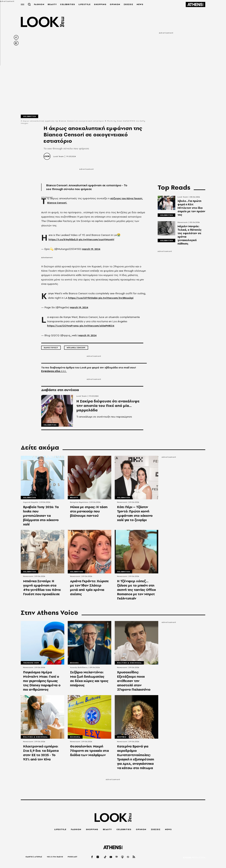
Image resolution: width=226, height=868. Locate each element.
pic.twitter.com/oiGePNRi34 (99, 326)
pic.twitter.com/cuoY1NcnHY (98, 240)
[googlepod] (128, 857)
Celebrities (29, 117)
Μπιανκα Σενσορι (76, 348)
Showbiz (122, 738)
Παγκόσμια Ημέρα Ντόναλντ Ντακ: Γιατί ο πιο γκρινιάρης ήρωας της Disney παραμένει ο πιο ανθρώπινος (42, 682)
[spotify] (117, 857)
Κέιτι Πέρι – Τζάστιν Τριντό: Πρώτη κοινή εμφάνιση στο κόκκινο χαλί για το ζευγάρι (135, 514)
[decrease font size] (16, 38)
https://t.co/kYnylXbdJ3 (64, 240)
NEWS (141, 4)
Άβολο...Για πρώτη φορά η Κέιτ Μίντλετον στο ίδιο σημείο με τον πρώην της (191, 208)
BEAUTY (53, 4)
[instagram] (98, 857)
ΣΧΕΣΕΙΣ (129, 4)
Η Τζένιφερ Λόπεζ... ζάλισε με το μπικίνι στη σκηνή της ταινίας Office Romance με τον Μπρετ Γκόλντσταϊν (136, 591)
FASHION (40, 4)
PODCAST (73, 857)
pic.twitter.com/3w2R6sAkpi (117, 298)
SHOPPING (101, 4)
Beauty (74, 498)
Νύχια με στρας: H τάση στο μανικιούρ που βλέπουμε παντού (89, 512)
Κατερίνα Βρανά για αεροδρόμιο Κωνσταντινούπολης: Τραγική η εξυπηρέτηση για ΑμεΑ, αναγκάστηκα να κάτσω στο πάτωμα (136, 759)
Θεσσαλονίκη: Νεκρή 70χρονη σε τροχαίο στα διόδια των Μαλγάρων (89, 752)
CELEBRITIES (68, 4)
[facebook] (92, 857)
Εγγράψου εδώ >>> (54, 371)
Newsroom (183, 223)
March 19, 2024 (92, 249)
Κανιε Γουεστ (51, 348)
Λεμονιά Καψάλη (31, 503)
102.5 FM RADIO (55, 857)
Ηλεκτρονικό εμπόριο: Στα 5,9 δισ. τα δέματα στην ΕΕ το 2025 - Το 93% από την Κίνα (41, 754)
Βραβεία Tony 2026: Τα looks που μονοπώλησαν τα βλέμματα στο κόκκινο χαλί (41, 516)
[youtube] (111, 857)
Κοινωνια (75, 738)
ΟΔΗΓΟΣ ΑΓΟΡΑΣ (34, 857)
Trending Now (31, 664)
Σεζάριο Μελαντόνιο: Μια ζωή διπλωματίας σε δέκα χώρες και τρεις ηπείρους (89, 680)
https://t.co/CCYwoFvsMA (64, 326)
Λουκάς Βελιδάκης (79, 668)
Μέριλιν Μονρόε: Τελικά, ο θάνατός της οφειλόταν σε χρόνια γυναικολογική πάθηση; (190, 235)
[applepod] (123, 857)
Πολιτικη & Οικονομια (129, 664)
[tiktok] (105, 857)
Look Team (59, 157)
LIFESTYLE (85, 4)
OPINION (116, 4)
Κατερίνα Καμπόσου (79, 503)
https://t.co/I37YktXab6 (83, 298)
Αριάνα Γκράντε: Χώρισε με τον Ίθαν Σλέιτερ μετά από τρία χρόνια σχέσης (89, 589)
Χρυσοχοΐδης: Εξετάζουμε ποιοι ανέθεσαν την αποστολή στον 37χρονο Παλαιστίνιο (134, 682)
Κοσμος (74, 664)
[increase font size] (16, 43)
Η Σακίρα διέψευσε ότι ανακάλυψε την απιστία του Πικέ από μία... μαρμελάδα (108, 409)
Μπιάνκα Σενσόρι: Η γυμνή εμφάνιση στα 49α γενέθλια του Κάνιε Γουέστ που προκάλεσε (42, 589)
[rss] (134, 857)
